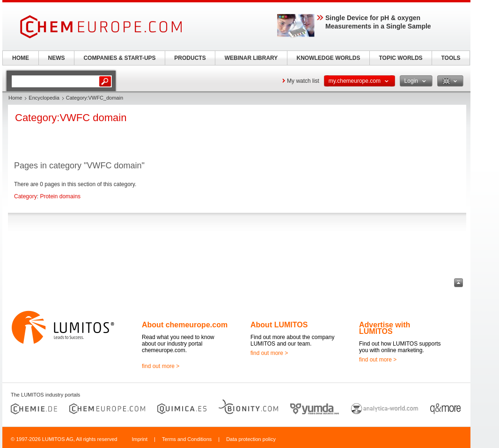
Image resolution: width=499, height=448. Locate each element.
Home (15, 98)
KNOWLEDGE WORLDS (329, 58)
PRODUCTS (190, 58)
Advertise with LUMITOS (385, 328)
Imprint (139, 439)
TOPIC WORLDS (400, 58)
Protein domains (60, 196)
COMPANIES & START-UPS (119, 58)
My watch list (303, 81)
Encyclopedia (44, 98)
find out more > (161, 366)
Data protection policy (251, 439)
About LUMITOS (279, 325)
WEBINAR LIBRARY (251, 58)
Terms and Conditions (187, 439)
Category (26, 196)
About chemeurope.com (185, 325)
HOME (21, 58)
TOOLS (451, 58)
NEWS (57, 58)
